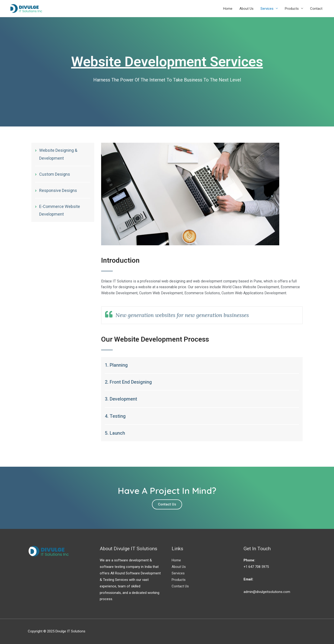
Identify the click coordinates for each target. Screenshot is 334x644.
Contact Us (180, 586)
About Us (246, 9)
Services (267, 9)
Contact (316, 9)
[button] (167, 504)
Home (228, 9)
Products (292, 9)
